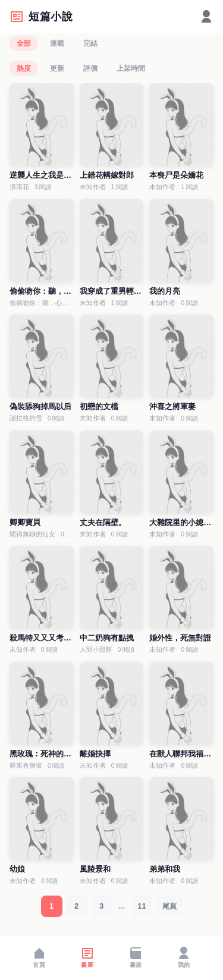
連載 (57, 43)
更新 (57, 68)
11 (142, 906)
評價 (90, 68)
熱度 (24, 68)
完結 (90, 43)
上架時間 (131, 68)
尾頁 (169, 906)
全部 (24, 43)
